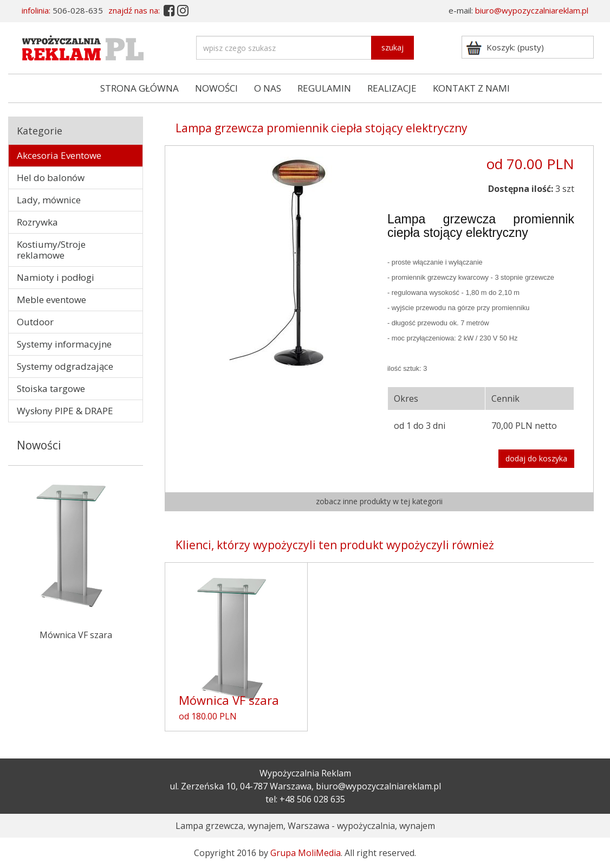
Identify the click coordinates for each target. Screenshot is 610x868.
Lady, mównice (49, 200)
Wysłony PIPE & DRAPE (65, 411)
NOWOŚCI (216, 88)
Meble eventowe (51, 300)
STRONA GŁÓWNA (139, 88)
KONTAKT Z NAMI (471, 88)
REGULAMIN (324, 88)
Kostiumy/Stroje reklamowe (51, 250)
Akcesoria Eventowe (59, 155)
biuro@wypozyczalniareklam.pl (532, 10)
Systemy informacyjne (64, 344)
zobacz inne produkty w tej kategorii (379, 501)
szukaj (392, 47)
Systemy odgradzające (65, 366)
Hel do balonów (51, 178)
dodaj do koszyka (536, 458)
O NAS (268, 88)
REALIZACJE (392, 88)
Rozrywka (37, 222)
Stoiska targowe (51, 388)
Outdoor (35, 322)
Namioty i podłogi (56, 277)
